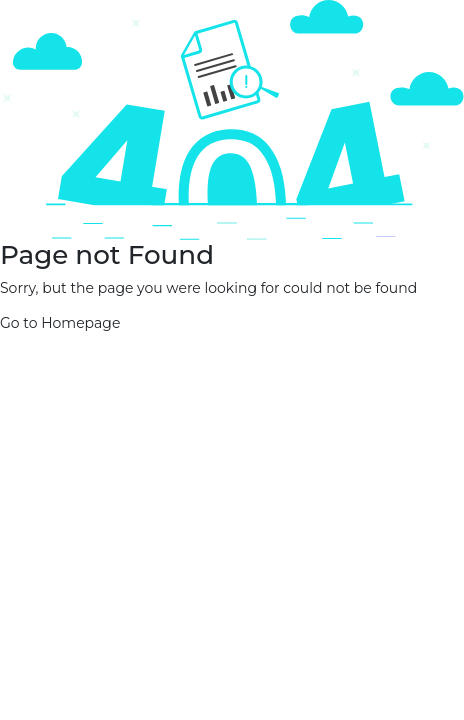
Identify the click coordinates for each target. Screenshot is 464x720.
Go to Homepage (60, 323)
